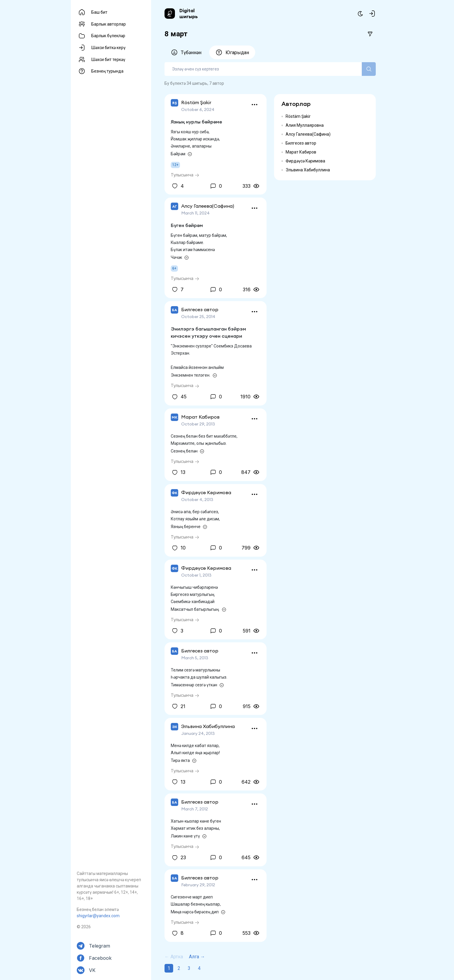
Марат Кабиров (301, 152)
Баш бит (99, 12)
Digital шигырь (189, 13)
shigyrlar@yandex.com (98, 916)
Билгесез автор (301, 143)
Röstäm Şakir (298, 116)
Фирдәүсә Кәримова (305, 161)
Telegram (100, 946)
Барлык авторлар (109, 24)
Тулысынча (185, 175)
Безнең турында (107, 71)
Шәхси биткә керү (108, 48)
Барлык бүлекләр (108, 36)
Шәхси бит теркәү (108, 60)
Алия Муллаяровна (305, 125)
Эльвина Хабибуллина (308, 170)
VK (92, 970)
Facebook (100, 958)
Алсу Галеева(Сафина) (308, 134)
